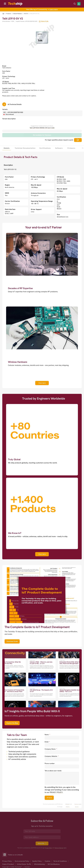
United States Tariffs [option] (24, 864)
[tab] (7, 148)
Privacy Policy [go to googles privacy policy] (49, 848)
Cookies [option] (47, 861)
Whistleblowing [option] (39, 864)
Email (47, 742)
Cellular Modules (17, 14)
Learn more (54, 9)
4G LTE (26, 14)
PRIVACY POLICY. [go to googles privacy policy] (68, 805)
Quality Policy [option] (37, 861)
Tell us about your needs (53, 771)
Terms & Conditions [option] (60, 861)
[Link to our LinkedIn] (5, 855)
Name (47, 735)
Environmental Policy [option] (22, 861)
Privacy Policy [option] (7, 861)
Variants (5, 109)
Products (9, 14)
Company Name (51, 749)
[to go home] (15, 4)
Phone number (50, 763)
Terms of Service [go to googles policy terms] (76, 805)
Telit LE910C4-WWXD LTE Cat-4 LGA (42, 128)
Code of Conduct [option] (8, 864)
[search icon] (75, 4)
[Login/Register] (79, 4)
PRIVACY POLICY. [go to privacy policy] (56, 792)
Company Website (52, 756)
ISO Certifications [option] (54, 864)
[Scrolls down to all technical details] (4, 104)
